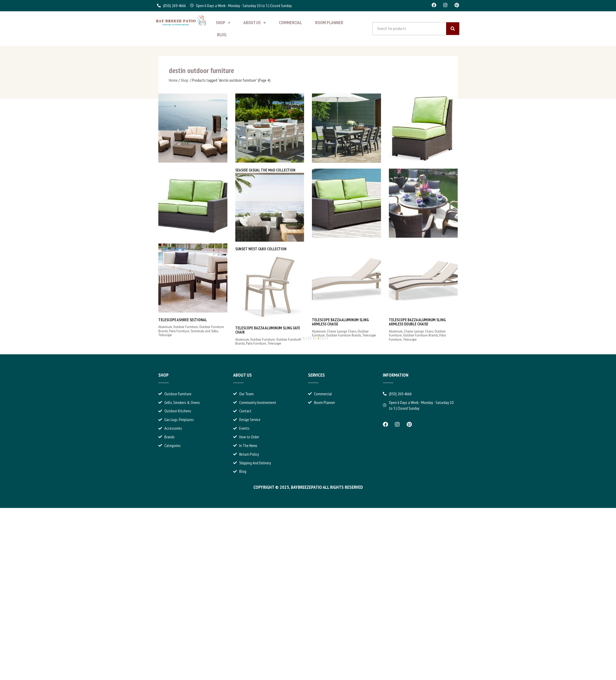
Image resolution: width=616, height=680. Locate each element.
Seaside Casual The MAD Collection (265, 170)
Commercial (290, 23)
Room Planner (329, 23)
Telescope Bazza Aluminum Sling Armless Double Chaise (417, 322)
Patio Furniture (179, 331)
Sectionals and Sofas (204, 331)
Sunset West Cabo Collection (261, 249)
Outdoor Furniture (186, 327)
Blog (222, 35)
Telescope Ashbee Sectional (183, 320)
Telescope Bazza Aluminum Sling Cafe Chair (268, 330)
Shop (223, 23)
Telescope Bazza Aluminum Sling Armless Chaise (340, 322)
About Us (255, 23)
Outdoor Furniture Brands (344, 335)
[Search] (453, 29)
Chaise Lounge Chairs (342, 331)
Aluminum (165, 327)
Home (173, 80)
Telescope (165, 335)
